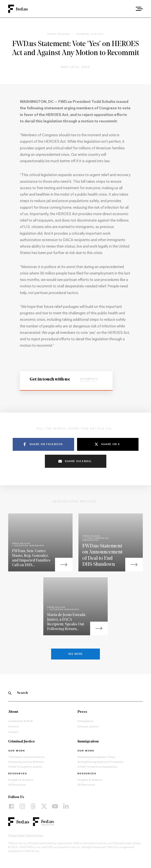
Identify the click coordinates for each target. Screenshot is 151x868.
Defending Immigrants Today (96, 757)
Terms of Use (34, 836)
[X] (44, 806)
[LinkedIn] (66, 806)
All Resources (17, 785)
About (13, 712)
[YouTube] (55, 806)
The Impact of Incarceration (26, 757)
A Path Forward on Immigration (97, 767)
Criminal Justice (88, 727)
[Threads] (33, 806)
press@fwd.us (89, 379)
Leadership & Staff (20, 721)
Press (82, 712)
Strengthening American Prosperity (100, 762)
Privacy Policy (16, 836)
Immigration (85, 721)
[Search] (10, 693)
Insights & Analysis (21, 780)
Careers (13, 732)
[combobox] (128, 9)
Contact (14, 727)
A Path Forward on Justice (25, 767)
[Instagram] (22, 806)
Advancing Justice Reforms (26, 762)
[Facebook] (11, 806)
